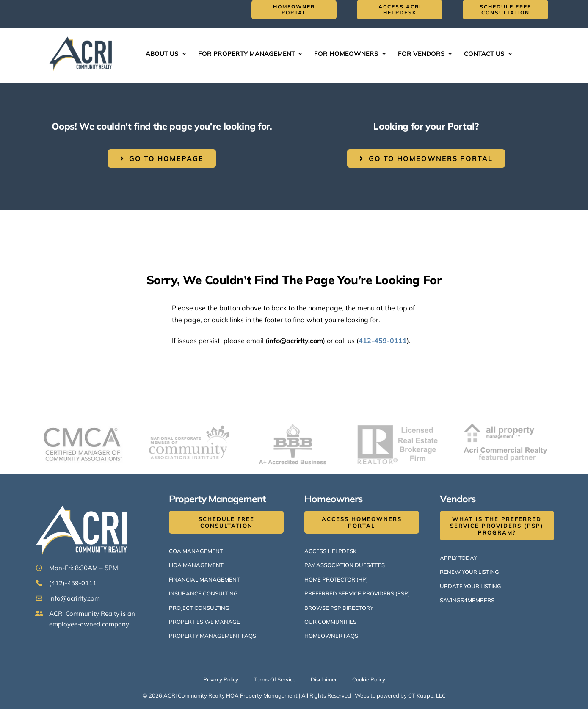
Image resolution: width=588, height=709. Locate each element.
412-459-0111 (383, 341)
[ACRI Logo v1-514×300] (83, 36)
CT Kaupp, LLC (427, 695)
